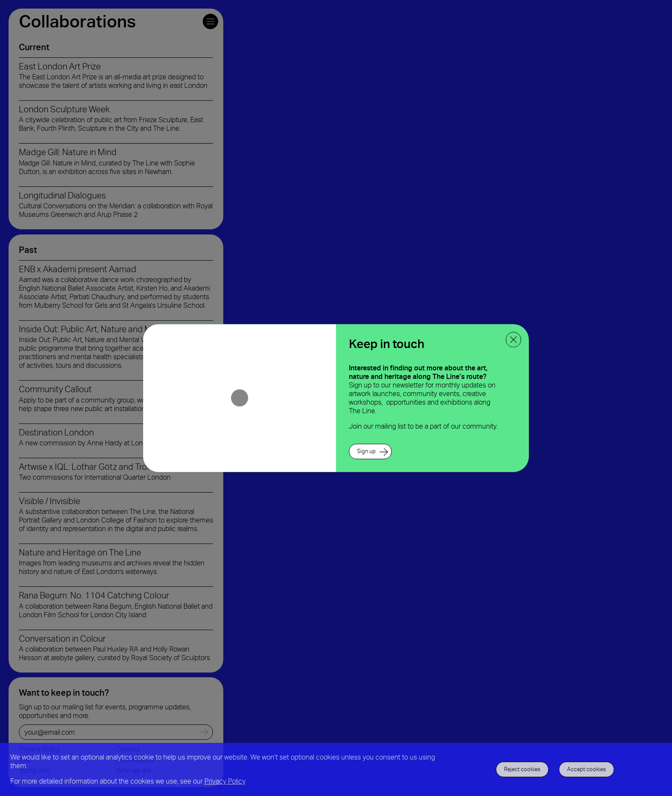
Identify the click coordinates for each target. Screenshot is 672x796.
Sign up (366, 451)
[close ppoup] (513, 339)
